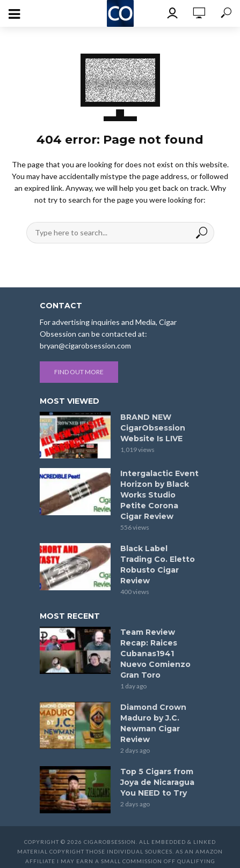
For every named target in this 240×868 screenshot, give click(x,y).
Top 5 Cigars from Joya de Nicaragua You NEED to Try (157, 782)
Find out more (79, 372)
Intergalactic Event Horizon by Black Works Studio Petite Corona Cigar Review (159, 495)
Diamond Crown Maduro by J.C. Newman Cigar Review (153, 723)
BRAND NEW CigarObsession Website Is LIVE (153, 428)
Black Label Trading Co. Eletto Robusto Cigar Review (158, 565)
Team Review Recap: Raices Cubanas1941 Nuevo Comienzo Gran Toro (155, 654)
